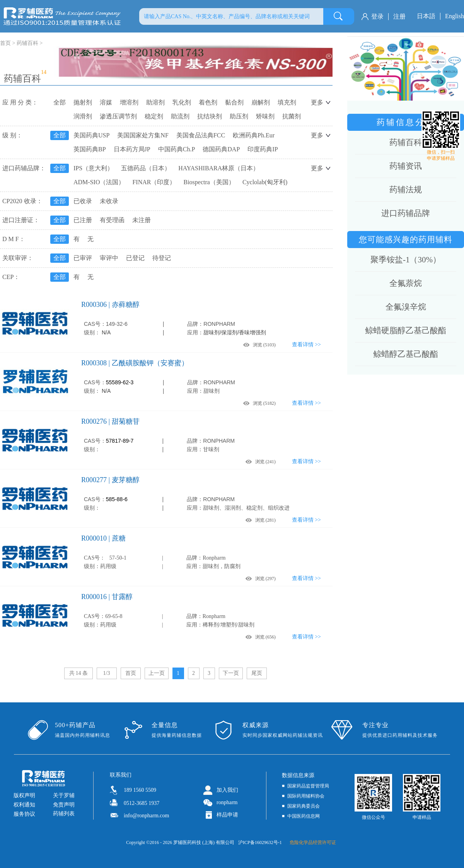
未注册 (142, 220)
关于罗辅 (64, 795)
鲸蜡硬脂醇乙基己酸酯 (406, 330)
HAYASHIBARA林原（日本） (219, 168)
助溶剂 (155, 102)
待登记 (162, 258)
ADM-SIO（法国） (99, 182)
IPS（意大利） (93, 168)
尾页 (257, 673)
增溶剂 (129, 102)
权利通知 (24, 805)
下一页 (231, 673)
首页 (131, 673)
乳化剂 (182, 102)
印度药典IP (263, 149)
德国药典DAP (221, 149)
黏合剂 (234, 102)
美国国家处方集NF (143, 135)
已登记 (135, 258)
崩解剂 (261, 102)
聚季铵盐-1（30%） (406, 260)
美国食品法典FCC (201, 135)
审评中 (109, 258)
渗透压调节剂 (118, 116)
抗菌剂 (292, 116)
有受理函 (112, 220)
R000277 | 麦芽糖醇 (110, 480)
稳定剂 (154, 116)
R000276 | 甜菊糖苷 (110, 421)
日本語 (426, 16)
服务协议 (24, 814)
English (455, 16)
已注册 (83, 220)
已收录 (83, 201)
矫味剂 (265, 116)
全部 (60, 102)
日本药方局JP (132, 149)
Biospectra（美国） (209, 182)
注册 (399, 16)
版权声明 (24, 795)
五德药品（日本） (146, 168)
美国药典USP (91, 135)
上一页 (157, 673)
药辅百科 (27, 43)
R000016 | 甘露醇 (107, 597)
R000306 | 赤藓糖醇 (110, 305)
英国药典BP (90, 149)
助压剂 (239, 116)
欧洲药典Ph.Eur (254, 135)
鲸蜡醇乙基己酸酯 (406, 354)
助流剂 (180, 116)
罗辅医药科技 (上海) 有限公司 (204, 842)
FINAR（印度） (154, 182)
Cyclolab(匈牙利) (265, 182)
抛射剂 (83, 102)
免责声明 (64, 805)
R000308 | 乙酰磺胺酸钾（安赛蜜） (135, 363)
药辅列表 (64, 814)
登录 (377, 16)
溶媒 (106, 102)
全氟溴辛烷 (406, 307)
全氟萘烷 (406, 283)
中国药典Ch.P (177, 149)
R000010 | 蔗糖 (103, 538)
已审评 (83, 258)
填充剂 (287, 102)
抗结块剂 (210, 116)
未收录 (109, 201)
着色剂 (208, 102)
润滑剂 (83, 116)
